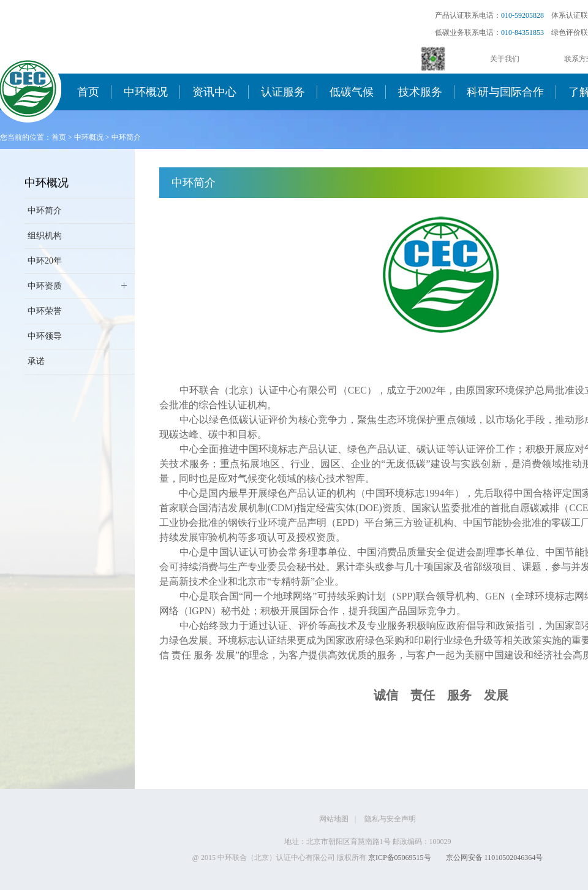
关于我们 (505, 59)
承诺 (36, 361)
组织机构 (45, 236)
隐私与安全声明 (390, 819)
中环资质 (45, 286)
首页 (88, 92)
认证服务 (283, 92)
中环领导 (45, 336)
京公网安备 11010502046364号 (495, 858)
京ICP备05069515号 (400, 858)
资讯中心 (214, 92)
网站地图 (334, 819)
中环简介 (126, 137)
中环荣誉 (45, 311)
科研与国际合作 (505, 92)
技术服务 (420, 92)
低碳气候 (352, 92)
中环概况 (146, 92)
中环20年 (45, 261)
